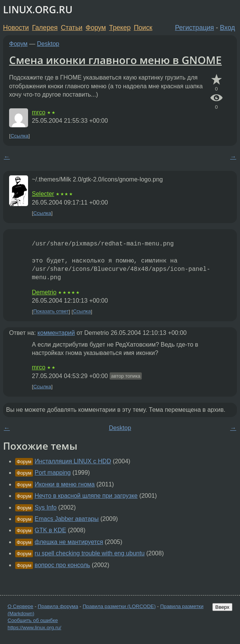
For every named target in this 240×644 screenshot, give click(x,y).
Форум (96, 28)
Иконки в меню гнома (64, 484)
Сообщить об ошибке (33, 620)
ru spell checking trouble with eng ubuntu (89, 553)
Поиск (143, 28)
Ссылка (20, 136)
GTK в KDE (50, 530)
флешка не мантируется (69, 542)
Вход (227, 28)
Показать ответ (51, 312)
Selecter (43, 194)
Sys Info (45, 507)
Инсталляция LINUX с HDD (73, 461)
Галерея (45, 28)
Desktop (48, 44)
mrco (39, 112)
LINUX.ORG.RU (38, 10)
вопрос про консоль (62, 565)
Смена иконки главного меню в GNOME (115, 60)
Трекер (120, 28)
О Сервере (20, 606)
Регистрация (195, 28)
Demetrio (44, 292)
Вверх (222, 607)
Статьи (71, 28)
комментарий (56, 333)
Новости (16, 28)
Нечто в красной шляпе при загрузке (86, 496)
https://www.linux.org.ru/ (34, 628)
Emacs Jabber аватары (67, 519)
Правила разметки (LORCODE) (119, 606)
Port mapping (53, 473)
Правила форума (58, 606)
